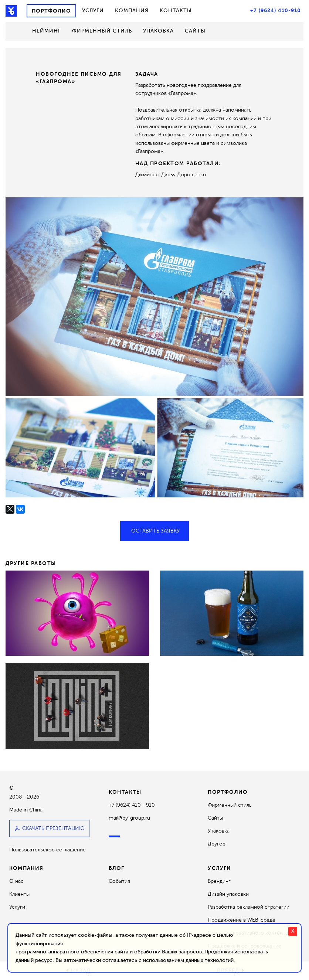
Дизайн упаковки (228, 894)
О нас (16, 881)
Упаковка (158, 31)
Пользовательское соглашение (47, 850)
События (119, 881)
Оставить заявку (154, 531)
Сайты (195, 31)
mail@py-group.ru (129, 818)
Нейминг (47, 31)
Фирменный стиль (102, 31)
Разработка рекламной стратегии (249, 907)
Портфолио (51, 11)
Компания (132, 11)
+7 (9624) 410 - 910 (132, 805)
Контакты (176, 11)
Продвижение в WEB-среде (242, 920)
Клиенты (19, 894)
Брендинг (219, 881)
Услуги (93, 11)
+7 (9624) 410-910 (276, 10)
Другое (217, 844)
